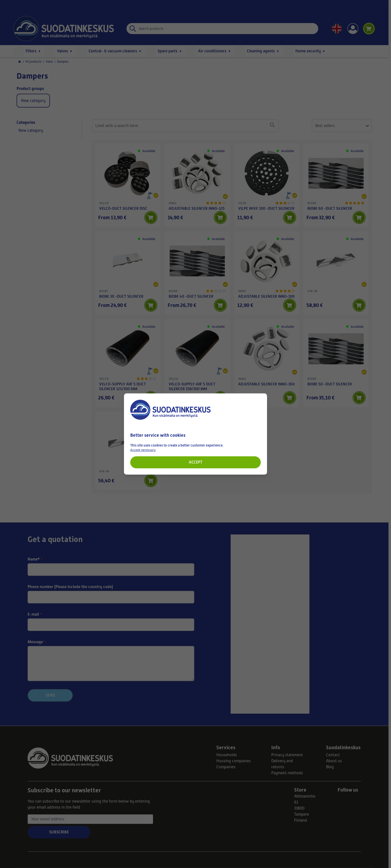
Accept (195, 462)
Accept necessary (143, 450)
